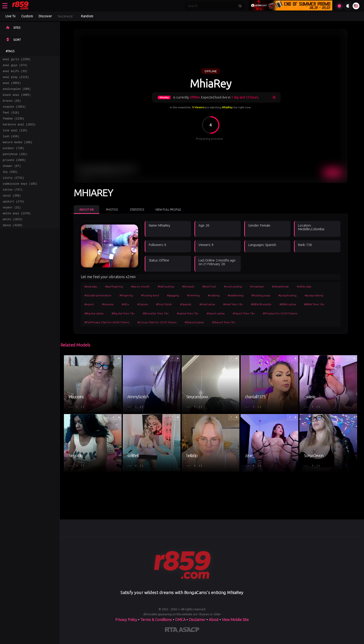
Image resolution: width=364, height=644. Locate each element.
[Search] (212, 6)
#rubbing (214, 295)
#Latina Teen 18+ (188, 313)
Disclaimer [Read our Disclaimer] (197, 620)
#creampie (257, 286)
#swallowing (236, 295)
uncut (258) (12, 212)
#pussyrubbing (314, 295)
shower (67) (12, 179)
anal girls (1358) (17, 60)
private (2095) (14, 172)
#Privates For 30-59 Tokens (280, 313)
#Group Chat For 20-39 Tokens (157, 322)
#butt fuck (209, 286)
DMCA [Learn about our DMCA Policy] (180, 620)
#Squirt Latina (216, 313)
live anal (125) (15, 139)
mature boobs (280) (18, 152)
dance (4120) (13, 245)
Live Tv (10, 16)
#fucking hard (150, 295)
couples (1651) (14, 113)
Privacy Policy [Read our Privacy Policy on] (127, 620)
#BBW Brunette (261, 304)
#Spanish (186, 304)
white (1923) (13, 238)
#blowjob (188, 286)
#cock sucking (233, 286)
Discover (45, 16)
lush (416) (11, 146)
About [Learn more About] (214, 620)
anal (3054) (12, 86)
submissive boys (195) (20, 199)
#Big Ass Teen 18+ (123, 313)
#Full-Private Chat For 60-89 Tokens (107, 322)
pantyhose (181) (15, 166)
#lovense (108, 304)
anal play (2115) (16, 80)
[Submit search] (240, 6)
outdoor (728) (13, 159)
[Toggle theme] (348, 6)
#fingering (126, 295)
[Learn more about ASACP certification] (189, 631)
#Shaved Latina (194, 322)
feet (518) (11, 119)
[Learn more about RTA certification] (172, 631)
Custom (27, 16)
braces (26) (12, 106)
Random (87, 16)
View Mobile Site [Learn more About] (235, 620)
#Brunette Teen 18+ (156, 313)
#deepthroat (280, 286)
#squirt (89, 304)
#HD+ (126, 304)
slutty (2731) (13, 192)
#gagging (173, 295)
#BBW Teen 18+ (314, 304)
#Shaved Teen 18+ (224, 322)
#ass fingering (114, 286)
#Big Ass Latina (94, 313)
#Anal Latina (207, 304)
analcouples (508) (17, 93)
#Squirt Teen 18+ (244, 313)
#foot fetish (164, 304)
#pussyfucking (287, 295)
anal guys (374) (15, 66)
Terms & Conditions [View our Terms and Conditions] (156, 620)
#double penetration (98, 295)
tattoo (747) (13, 205)
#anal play (91, 286)
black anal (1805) (17, 100)
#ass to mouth (140, 286)
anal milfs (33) (15, 73)
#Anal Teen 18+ (233, 304)
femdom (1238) (13, 126)
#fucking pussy (261, 295)
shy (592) (10, 185)
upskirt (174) (13, 219)
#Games (143, 304)
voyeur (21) (12, 225)
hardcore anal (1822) (19, 133)
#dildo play (304, 286)
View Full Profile (168, 209)
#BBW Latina (288, 304)
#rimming (193, 295)
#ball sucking (166, 286)
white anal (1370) (17, 232)
